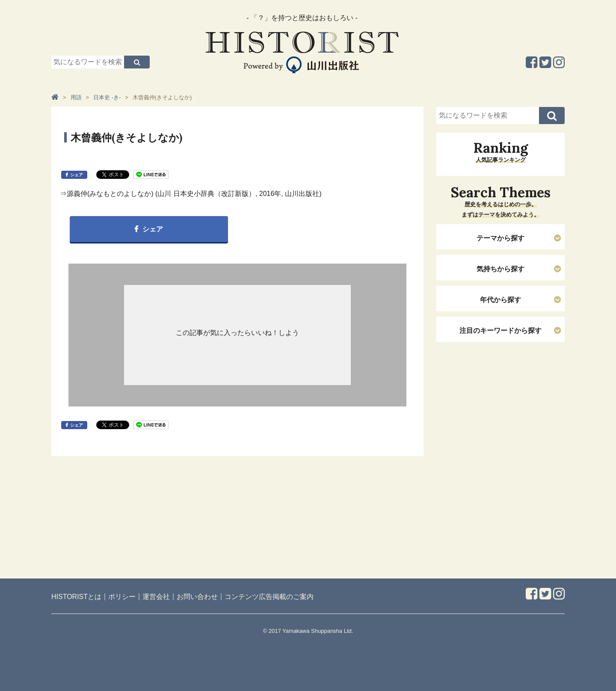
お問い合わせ (197, 597)
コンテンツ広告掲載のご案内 (269, 597)
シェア (77, 175)
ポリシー (122, 597)
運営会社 (156, 597)
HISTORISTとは (76, 597)
